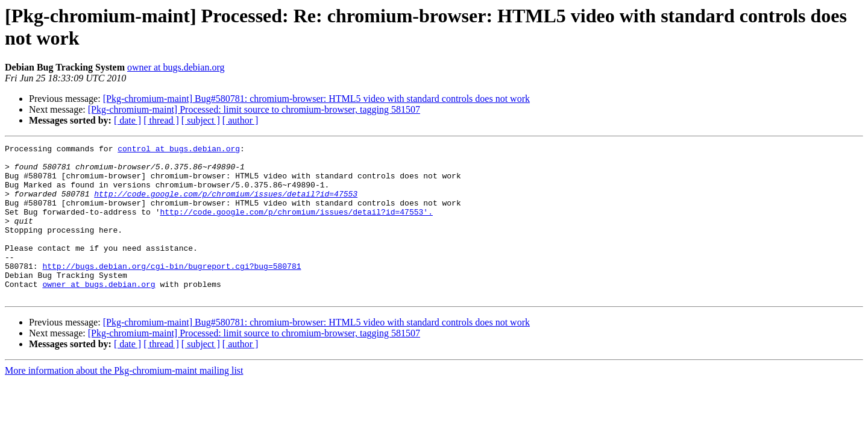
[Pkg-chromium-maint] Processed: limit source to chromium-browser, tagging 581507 (254, 109)
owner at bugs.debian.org (176, 67)
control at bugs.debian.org (179, 150)
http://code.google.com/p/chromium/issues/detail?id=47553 (226, 204)
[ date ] (127, 120)
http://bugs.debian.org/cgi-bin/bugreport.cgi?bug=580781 (171, 291)
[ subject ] (201, 120)
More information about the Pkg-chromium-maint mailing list (124, 401)
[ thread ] (161, 120)
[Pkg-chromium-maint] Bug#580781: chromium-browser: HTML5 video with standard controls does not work (316, 99)
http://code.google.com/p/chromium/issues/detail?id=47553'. (296, 226)
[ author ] (241, 120)
